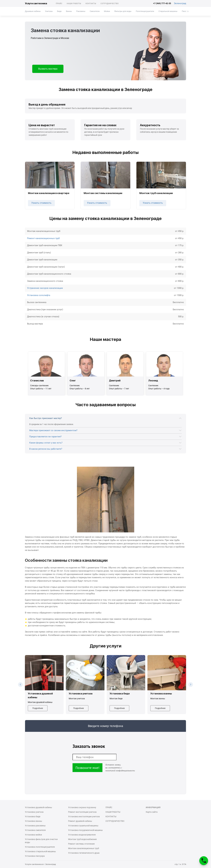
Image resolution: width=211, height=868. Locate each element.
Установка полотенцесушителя (40, 847)
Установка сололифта (39, 295)
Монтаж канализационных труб (84, 848)
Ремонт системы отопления (81, 844)
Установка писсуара (35, 856)
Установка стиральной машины (40, 851)
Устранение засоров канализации (45, 288)
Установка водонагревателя (82, 835)
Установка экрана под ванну (82, 807)
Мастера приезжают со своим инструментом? (53, 430)
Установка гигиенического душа (84, 853)
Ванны (69, 11)
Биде (59, 11)
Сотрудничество (110, 4)
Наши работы (74, 4)
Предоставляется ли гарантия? (45, 437)
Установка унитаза (34, 812)
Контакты (91, 4)
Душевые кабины (33, 11)
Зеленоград (180, 3)
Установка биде (33, 816)
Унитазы (49, 11)
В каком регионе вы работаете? (46, 449)
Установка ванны (33, 821)
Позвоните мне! (87, 768)
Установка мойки (33, 835)
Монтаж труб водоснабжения (82, 839)
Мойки (107, 11)
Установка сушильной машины (83, 826)
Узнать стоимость (41, 203)
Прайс (59, 4)
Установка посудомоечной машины (85, 830)
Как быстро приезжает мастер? (46, 418)
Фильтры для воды (123, 11)
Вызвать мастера (48, 69)
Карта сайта (152, 812)
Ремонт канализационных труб (43, 238)
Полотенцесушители (145, 11)
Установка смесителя (35, 830)
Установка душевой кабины (38, 807)
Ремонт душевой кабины (80, 821)
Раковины (81, 11)
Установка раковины (35, 826)
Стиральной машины (168, 11)
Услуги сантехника (36, 3)
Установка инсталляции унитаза (84, 816)
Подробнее (38, 708)
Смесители (95, 11)
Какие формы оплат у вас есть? (46, 443)
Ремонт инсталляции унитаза (82, 812)
